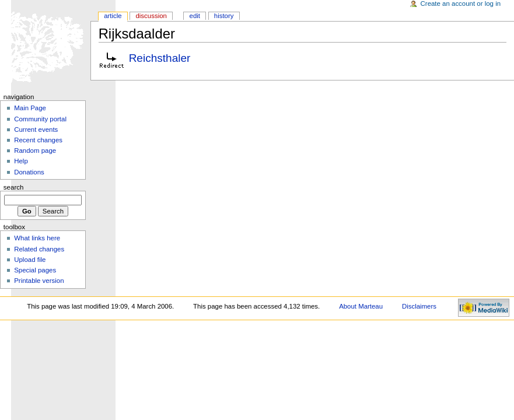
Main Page (30, 108)
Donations (29, 172)
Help (21, 161)
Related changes (39, 249)
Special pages (35, 270)
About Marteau (361, 306)
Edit (195, 16)
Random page (35, 150)
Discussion (151, 16)
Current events (36, 129)
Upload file (30, 260)
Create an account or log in (461, 3)
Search (14, 187)
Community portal (40, 119)
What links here (37, 238)
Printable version (39, 281)
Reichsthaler (160, 58)
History (224, 16)
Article (113, 16)
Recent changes (38, 140)
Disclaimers (419, 306)
